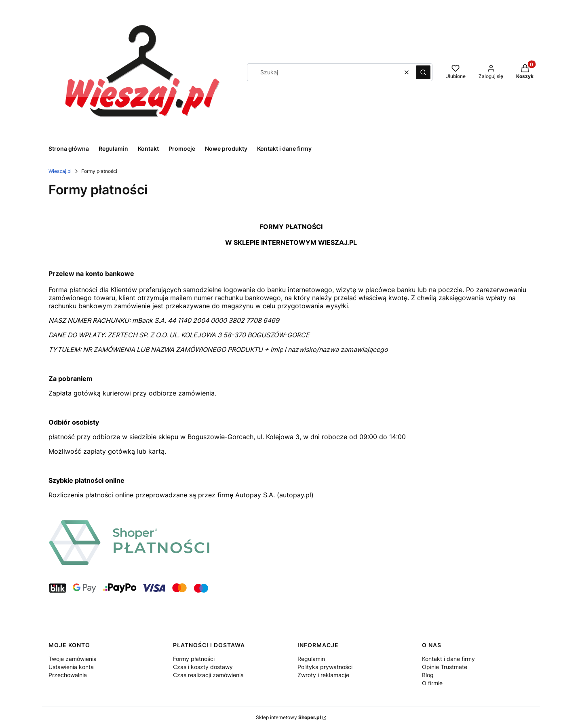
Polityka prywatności (325, 667)
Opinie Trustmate (445, 667)
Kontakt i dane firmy (448, 659)
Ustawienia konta (71, 667)
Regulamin (311, 659)
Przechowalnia (68, 675)
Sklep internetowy (288, 717)
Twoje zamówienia (73, 659)
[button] (423, 72)
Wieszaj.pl (60, 171)
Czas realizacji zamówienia (208, 675)
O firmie (432, 683)
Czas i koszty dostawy (203, 667)
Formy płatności (194, 659)
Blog (428, 675)
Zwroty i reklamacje (323, 675)
